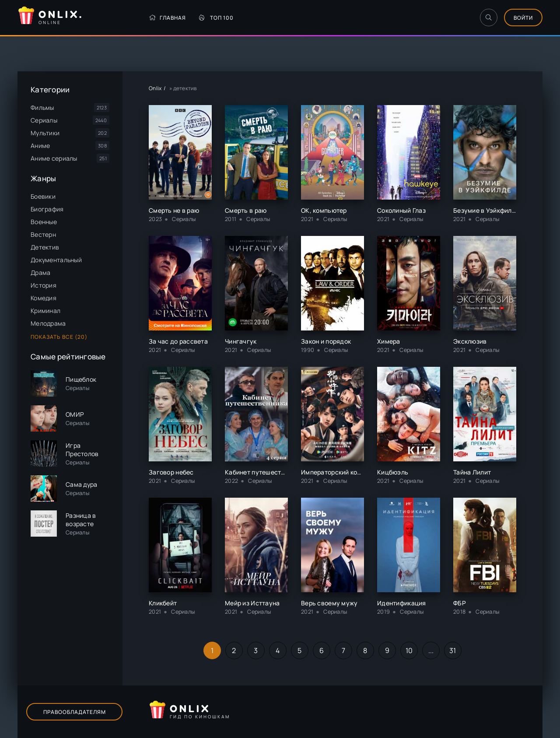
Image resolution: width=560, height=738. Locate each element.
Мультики (45, 133)
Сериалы (44, 120)
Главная (167, 18)
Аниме (40, 146)
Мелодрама (48, 323)
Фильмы (42, 107)
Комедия (44, 298)
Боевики (43, 196)
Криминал (45, 311)
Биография (47, 209)
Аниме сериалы (54, 158)
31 (453, 650)
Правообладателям (75, 712)
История (44, 285)
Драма (40, 272)
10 (409, 650)
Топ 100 (216, 18)
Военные (44, 222)
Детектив (45, 247)
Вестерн (43, 234)
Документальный (56, 260)
